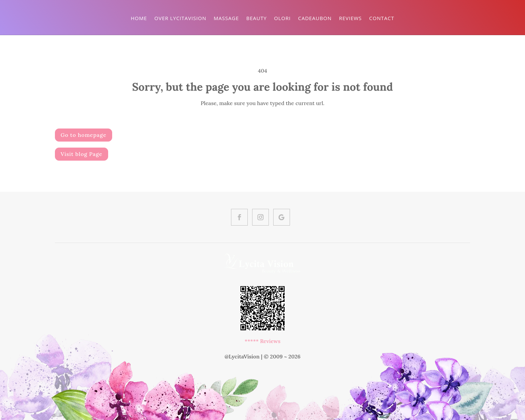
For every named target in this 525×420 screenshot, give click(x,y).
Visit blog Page (82, 154)
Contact (382, 18)
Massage (226, 18)
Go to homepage (84, 135)
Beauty (256, 18)
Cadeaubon (315, 18)
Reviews (350, 18)
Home (139, 18)
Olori (283, 18)
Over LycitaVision (180, 18)
